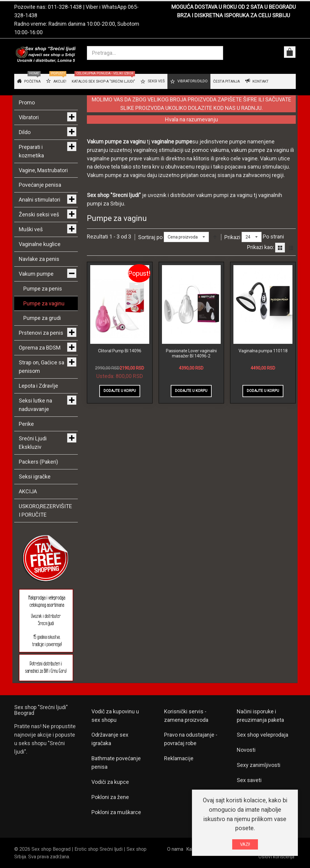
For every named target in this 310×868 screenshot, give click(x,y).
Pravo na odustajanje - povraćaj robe (191, 739)
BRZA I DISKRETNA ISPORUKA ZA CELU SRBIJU (234, 15)
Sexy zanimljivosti (259, 765)
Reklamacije (179, 758)
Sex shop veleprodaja (262, 735)
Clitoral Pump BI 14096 (120, 351)
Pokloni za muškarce (116, 812)
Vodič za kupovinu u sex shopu (115, 716)
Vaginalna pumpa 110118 (263, 351)
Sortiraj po (150, 237)
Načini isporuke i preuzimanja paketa (260, 716)
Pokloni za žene (110, 797)
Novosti (246, 750)
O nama (175, 849)
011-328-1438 (65, 7)
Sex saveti (249, 780)
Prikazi (232, 237)
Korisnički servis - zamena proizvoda (186, 716)
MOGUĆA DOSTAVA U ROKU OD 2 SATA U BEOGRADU (234, 7)
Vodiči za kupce (110, 782)
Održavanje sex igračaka (110, 739)
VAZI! (245, 844)
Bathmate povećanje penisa (116, 763)
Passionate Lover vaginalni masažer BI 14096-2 (191, 353)
